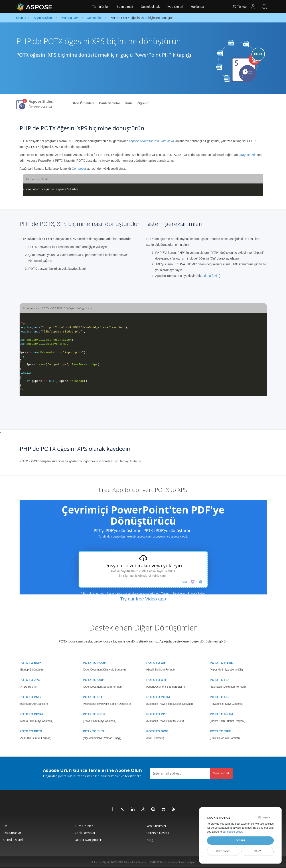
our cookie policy (232, 832)
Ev (5, 826)
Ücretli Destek (13, 840)
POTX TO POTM (158, 697)
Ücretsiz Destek (158, 833)
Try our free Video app (143, 599)
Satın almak (125, 7)
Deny (258, 851)
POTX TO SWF (157, 731)
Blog (150, 840)
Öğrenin (144, 103)
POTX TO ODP (94, 680)
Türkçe (239, 7)
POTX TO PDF (220, 680)
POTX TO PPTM (221, 714)
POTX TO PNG (30, 697)
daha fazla (211, 276)
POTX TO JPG (30, 680)
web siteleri (175, 7)
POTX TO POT (93, 697)
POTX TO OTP (157, 680)
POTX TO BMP (30, 663)
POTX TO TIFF (220, 731)
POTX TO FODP (95, 663)
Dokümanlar (12, 833)
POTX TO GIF (156, 663)
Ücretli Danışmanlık (89, 840)
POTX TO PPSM (31, 714)
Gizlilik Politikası (158, 862)
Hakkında (198, 7)
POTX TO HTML (221, 663)
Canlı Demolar (110, 103)
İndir (129, 103)
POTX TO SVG (94, 731)
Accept (240, 840)
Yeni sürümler (156, 826)
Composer (79, 169)
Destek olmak (150, 7)
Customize (223, 851)
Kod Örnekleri (84, 103)
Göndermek (221, 773)
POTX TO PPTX (31, 731)
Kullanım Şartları (177, 862)
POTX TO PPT (157, 714)
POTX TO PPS (220, 697)
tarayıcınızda (247, 155)
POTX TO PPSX (94, 714)
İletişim (191, 862)
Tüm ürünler (100, 7)
